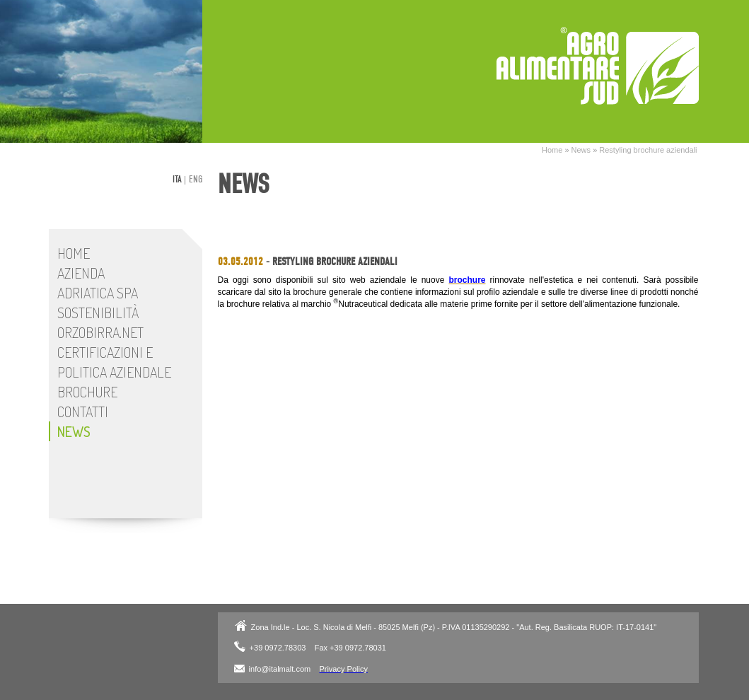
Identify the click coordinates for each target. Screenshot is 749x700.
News (581, 150)
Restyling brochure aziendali (648, 150)
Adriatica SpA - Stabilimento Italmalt (598, 66)
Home (552, 150)
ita (177, 179)
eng (196, 179)
